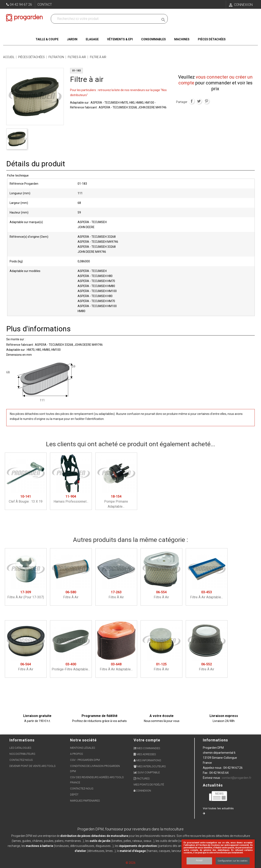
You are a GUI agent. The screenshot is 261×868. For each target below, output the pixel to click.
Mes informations (147, 760)
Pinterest (206, 101)
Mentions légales (83, 748)
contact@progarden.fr (237, 778)
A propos (76, 754)
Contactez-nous (21, 760)
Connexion (142, 791)
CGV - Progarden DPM (85, 760)
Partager (192, 101)
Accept (199, 860)
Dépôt (74, 795)
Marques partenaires (85, 801)
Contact (45, 4)
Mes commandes (147, 748)
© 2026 (131, 863)
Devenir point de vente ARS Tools (32, 766)
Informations (215, 740)
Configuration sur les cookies (233, 861)
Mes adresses (145, 754)
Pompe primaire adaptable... (116, 501)
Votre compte (147, 740)
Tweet (199, 101)
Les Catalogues (20, 748)
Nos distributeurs (22, 754)
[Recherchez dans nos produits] (106, 19)
